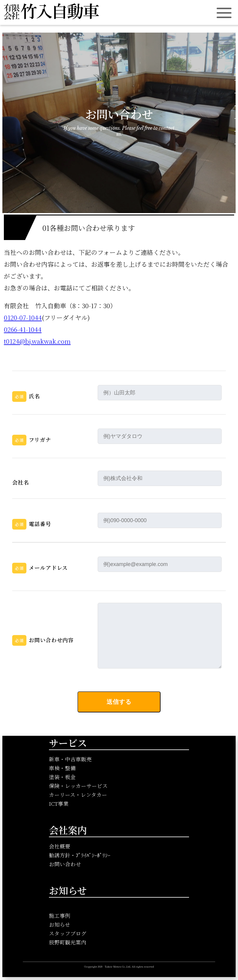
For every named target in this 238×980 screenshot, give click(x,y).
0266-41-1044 (23, 329)
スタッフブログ (68, 933)
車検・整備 (62, 768)
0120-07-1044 (23, 317)
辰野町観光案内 (68, 942)
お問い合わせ (65, 864)
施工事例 (60, 916)
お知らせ (59, 924)
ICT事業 (59, 804)
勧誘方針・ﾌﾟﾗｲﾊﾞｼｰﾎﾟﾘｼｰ (80, 855)
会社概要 (60, 846)
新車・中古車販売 (70, 759)
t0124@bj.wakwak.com (37, 341)
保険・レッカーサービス (78, 786)
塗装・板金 (62, 777)
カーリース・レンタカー (78, 795)
